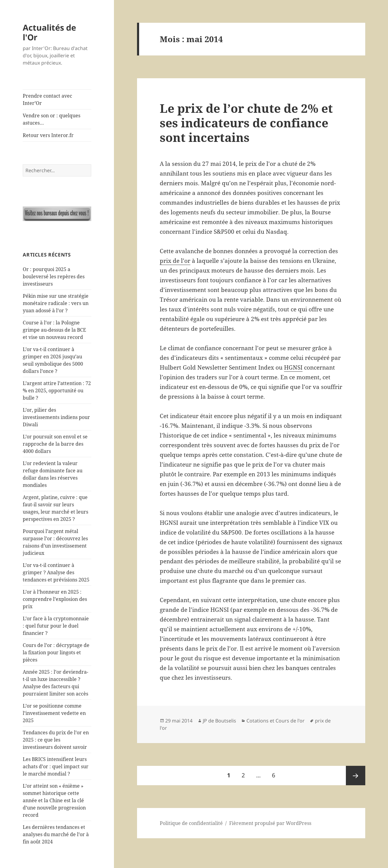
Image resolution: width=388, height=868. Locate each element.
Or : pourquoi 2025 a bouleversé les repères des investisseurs (54, 276)
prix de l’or (175, 261)
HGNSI (293, 367)
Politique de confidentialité (191, 823)
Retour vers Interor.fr (48, 135)
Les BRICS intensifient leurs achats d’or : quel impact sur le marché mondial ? (56, 766)
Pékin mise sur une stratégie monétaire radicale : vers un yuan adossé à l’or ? (56, 303)
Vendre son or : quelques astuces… (52, 119)
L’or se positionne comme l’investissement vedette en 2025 (54, 713)
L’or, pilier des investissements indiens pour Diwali (56, 417)
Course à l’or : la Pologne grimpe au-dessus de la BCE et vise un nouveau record (54, 330)
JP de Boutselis (219, 721)
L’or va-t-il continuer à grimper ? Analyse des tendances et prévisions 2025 (56, 572)
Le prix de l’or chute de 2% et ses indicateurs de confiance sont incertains (246, 123)
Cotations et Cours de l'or (276, 721)
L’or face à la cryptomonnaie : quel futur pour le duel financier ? (56, 626)
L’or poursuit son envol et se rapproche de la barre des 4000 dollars (55, 444)
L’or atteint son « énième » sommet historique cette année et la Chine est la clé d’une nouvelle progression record (54, 800)
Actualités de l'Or (49, 32)
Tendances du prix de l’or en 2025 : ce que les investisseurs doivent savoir (56, 740)
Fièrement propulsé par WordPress (270, 823)
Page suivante (356, 776)
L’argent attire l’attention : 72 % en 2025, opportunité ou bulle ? (57, 390)
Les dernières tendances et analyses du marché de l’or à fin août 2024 (56, 834)
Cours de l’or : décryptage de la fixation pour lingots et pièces (56, 652)
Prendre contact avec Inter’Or (47, 99)
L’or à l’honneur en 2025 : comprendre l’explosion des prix (55, 599)
